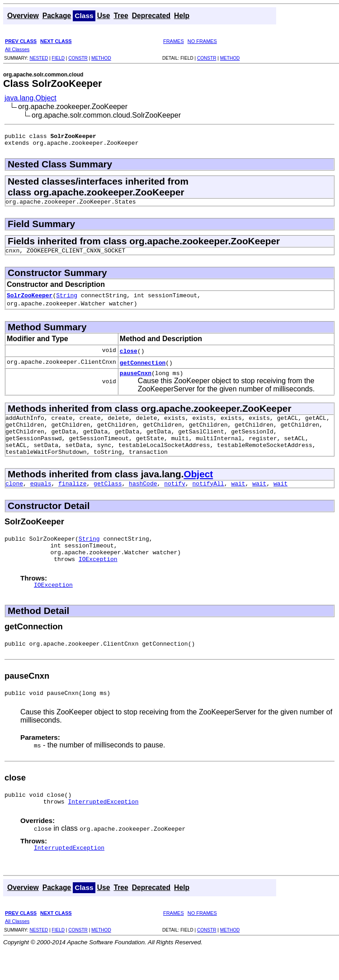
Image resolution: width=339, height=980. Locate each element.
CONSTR (78, 58)
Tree (121, 16)
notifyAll (208, 501)
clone (14, 501)
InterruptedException (103, 831)
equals (41, 501)
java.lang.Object (31, 98)
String (67, 302)
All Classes (17, 49)
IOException (98, 582)
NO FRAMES (202, 41)
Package (57, 16)
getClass (108, 501)
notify (175, 501)
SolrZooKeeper (30, 302)
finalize (72, 501)
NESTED (39, 58)
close (129, 357)
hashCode (143, 501)
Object (198, 490)
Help (182, 16)
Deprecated (151, 16)
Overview (23, 16)
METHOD (101, 58)
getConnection (143, 369)
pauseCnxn (136, 381)
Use (104, 16)
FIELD (58, 58)
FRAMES (174, 41)
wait (238, 501)
